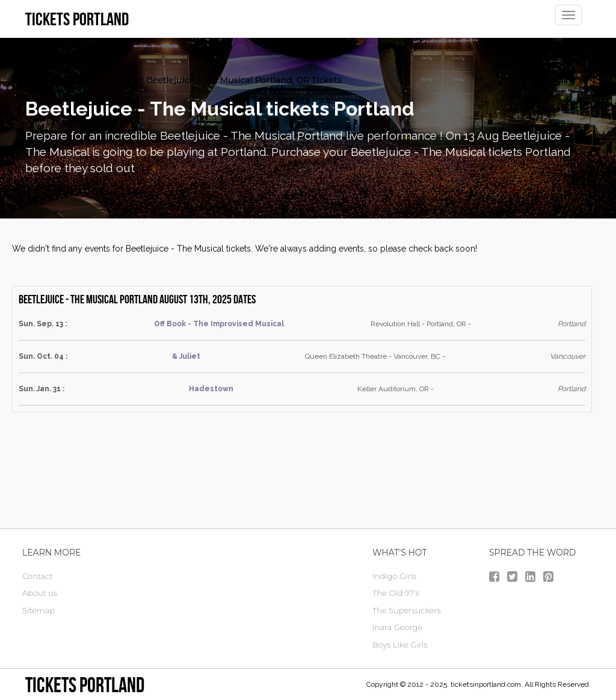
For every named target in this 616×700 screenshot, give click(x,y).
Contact (38, 576)
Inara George (397, 627)
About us (40, 593)
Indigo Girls (394, 576)
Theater (120, 80)
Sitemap (38, 610)
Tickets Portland (85, 685)
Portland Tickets (60, 80)
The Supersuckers (407, 610)
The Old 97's (396, 593)
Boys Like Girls (400, 645)
